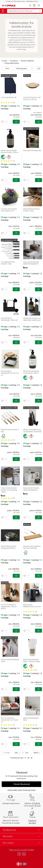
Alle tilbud (32, 823)
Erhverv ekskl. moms (15, 790)
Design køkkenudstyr (12, 63)
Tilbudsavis (32, 821)
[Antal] (8, 122)
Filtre (7, 68)
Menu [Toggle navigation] (3, 11)
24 (28, 758)
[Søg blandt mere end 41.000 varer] (22, 11)
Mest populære (22, 68)
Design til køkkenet (27, 61)
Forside (4, 61)
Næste (37, 753)
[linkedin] (24, 855)
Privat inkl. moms (29, 790)
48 (31, 758)
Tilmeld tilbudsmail (22, 784)
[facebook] (19, 855)
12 (25, 758)
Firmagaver (14, 61)
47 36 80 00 (36, 803)
